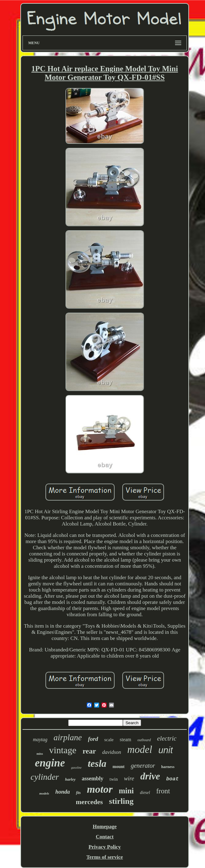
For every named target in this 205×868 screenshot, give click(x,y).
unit (166, 750)
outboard (144, 740)
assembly (93, 779)
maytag (40, 739)
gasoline (76, 768)
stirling (121, 801)
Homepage (105, 826)
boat (172, 779)
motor (100, 789)
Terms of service (105, 857)
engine (50, 763)
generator (143, 766)
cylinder (45, 777)
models (44, 793)
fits (78, 793)
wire (129, 778)
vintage (63, 750)
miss (40, 754)
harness (168, 767)
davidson (112, 752)
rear (89, 751)
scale (109, 740)
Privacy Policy (105, 847)
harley (70, 779)
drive (150, 776)
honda (63, 792)
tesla (97, 763)
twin (114, 779)
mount (119, 767)
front (163, 791)
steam (126, 739)
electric (167, 738)
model (140, 750)
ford (93, 739)
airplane (68, 737)
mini (126, 791)
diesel (145, 793)
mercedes (89, 802)
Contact (105, 837)
